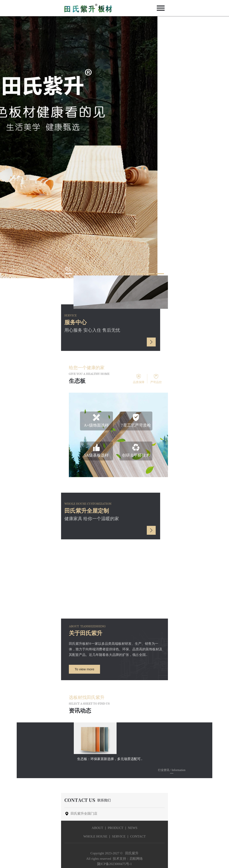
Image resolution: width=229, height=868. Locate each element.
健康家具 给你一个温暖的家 (92, 514)
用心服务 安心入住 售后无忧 (92, 326)
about (97, 828)
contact (138, 836)
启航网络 (136, 859)
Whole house (95, 836)
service (119, 836)
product (115, 828)
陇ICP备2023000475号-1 (114, 864)
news (133, 828)
